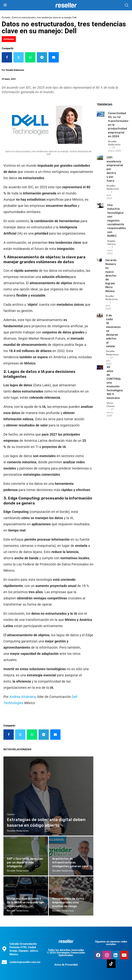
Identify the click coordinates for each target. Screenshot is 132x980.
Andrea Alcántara (23, 697)
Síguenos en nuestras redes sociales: (111, 943)
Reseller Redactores (114, 143)
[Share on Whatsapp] (30, 57)
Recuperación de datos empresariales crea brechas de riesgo (68, 902)
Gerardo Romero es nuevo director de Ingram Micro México (111, 276)
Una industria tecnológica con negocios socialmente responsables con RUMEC (117, 220)
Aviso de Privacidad (66, 965)
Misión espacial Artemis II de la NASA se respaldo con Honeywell (25, 902)
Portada (6, 17)
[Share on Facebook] (7, 57)
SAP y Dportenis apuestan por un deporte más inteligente (25, 862)
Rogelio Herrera (111, 242)
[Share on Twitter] (19, 57)
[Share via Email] (54, 57)
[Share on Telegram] (42, 57)
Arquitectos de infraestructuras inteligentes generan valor (70, 862)
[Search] (127, 5)
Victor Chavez (111, 404)
